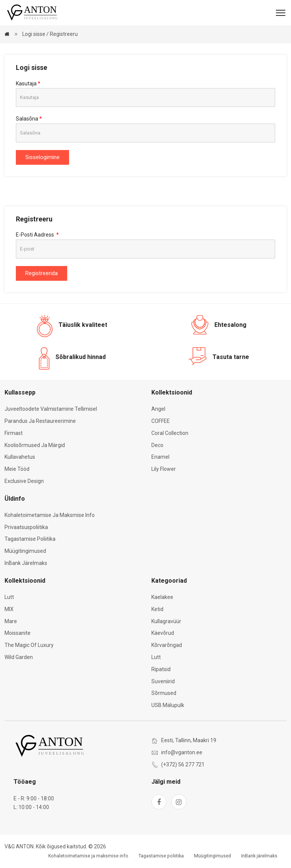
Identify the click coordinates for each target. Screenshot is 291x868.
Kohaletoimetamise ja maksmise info (50, 515)
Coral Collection (170, 433)
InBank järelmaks (26, 563)
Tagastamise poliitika (30, 539)
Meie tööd (17, 469)
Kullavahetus (20, 457)
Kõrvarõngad (167, 645)
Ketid (157, 609)
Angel (158, 409)
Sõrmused (164, 693)
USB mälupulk (168, 705)
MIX (9, 609)
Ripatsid (161, 669)
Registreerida (42, 273)
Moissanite (18, 633)
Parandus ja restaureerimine (40, 421)
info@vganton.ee (182, 752)
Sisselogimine (42, 157)
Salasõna (27, 119)
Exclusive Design (24, 481)
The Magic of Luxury (29, 645)
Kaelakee (162, 597)
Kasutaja (26, 84)
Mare (11, 621)
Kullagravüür (166, 621)
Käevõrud (163, 633)
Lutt (9, 597)
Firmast (14, 433)
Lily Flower (164, 469)
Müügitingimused (25, 551)
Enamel (160, 457)
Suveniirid (163, 681)
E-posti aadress (35, 235)
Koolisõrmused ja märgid (35, 445)
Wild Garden (19, 657)
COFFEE (161, 421)
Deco (157, 445)
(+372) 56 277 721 (183, 764)
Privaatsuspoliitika (26, 527)
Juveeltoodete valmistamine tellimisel (51, 409)
